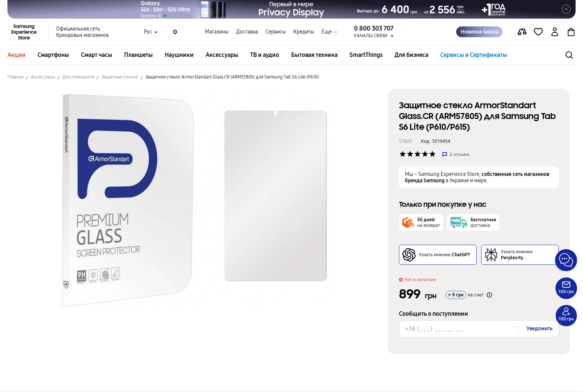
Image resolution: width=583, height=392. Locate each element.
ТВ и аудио (265, 55)
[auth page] (555, 32)
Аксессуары (222, 55)
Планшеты (138, 55)
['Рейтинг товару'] (403, 154)
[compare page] (522, 32)
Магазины (217, 32)
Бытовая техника (314, 55)
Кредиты (304, 32)
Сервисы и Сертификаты (474, 55)
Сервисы (276, 32)
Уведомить (539, 329)
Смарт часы (97, 55)
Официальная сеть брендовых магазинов (82, 32)
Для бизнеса (411, 55)
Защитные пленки (120, 77)
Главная (15, 77)
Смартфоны (53, 55)
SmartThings (366, 55)
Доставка (247, 32)
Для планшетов (78, 77)
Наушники (179, 55)
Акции (17, 55)
